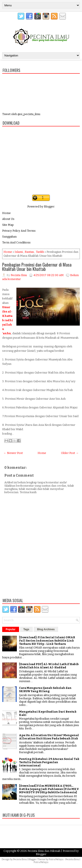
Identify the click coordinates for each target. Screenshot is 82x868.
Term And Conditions (16, 242)
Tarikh (40, 252)
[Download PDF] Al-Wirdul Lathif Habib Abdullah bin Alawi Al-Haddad (49, 666)
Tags (26, 629)
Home (6, 213)
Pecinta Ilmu (20, 859)
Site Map (8, 225)
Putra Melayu (56, 859)
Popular (11, 629)
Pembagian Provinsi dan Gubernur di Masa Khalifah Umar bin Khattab (37, 267)
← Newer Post (13, 453)
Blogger (49, 206)
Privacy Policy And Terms (19, 231)
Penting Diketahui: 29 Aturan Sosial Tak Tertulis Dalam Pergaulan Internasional (49, 762)
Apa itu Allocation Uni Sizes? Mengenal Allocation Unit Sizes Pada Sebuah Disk (49, 737)
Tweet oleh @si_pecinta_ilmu (21, 114)
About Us (8, 219)
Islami (19, 252)
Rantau (29, 252)
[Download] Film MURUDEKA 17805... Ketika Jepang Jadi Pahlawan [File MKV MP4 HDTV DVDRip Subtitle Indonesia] (49, 789)
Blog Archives (46, 629)
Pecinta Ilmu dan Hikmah (44, 851)
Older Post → (70, 453)
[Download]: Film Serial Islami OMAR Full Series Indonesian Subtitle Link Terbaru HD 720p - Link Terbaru (47, 641)
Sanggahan (9, 237)
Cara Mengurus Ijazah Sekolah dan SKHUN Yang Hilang (45, 690)
